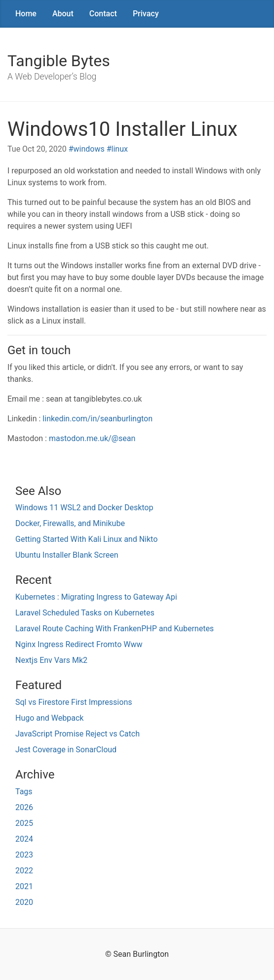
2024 (24, 839)
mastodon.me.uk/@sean (92, 438)
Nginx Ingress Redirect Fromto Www (79, 644)
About (63, 14)
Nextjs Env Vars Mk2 (51, 660)
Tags (24, 792)
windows (89, 149)
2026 (24, 807)
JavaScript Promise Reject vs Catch (78, 734)
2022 (24, 871)
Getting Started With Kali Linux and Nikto (86, 539)
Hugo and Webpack (49, 718)
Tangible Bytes (59, 61)
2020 (24, 902)
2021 (24, 886)
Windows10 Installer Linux (122, 129)
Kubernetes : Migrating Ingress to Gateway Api (96, 597)
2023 (24, 855)
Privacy (146, 14)
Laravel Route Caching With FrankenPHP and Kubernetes (115, 629)
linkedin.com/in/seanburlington (98, 419)
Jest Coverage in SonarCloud (66, 750)
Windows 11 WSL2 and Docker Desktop (84, 508)
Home (26, 14)
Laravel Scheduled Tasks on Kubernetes (85, 613)
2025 (24, 823)
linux (120, 149)
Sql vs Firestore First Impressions (74, 702)
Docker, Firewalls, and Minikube (70, 523)
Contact (103, 14)
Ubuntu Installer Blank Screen (67, 555)
